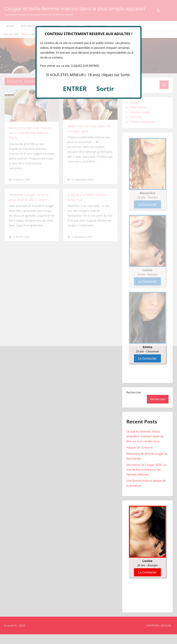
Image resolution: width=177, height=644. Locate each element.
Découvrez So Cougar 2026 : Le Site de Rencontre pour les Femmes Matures (146, 479)
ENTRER (75, 89)
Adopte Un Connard (139, 457)
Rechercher (134, 402)
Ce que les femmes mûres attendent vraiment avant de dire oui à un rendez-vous (145, 446)
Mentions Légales (159, 635)
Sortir (105, 89)
